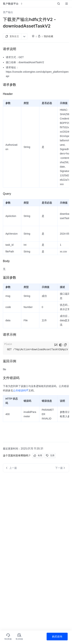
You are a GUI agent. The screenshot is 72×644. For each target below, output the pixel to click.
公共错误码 (21, 390)
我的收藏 (48, 36)
